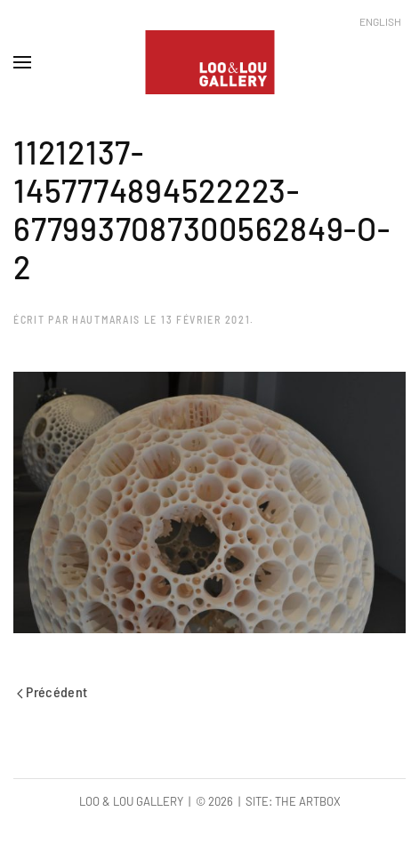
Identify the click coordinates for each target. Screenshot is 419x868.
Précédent (52, 691)
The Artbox (308, 801)
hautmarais (106, 319)
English (380, 21)
